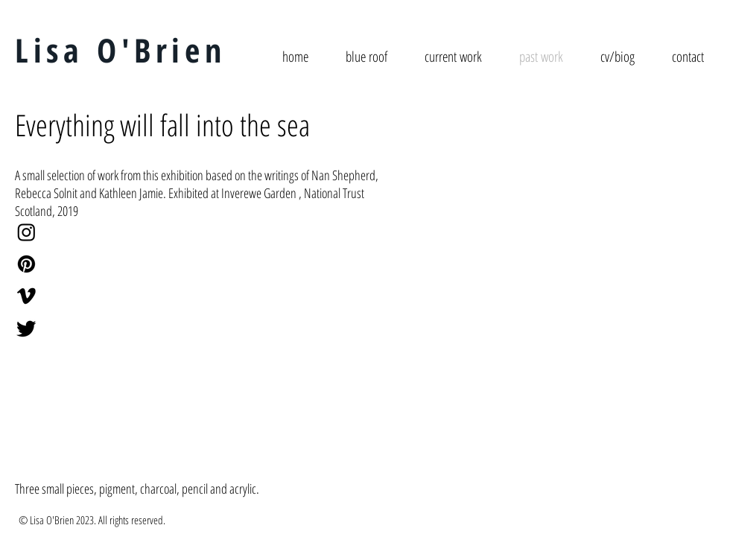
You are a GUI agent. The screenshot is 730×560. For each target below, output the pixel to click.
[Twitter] (26, 328)
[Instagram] (26, 232)
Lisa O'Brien (120, 50)
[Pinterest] (26, 264)
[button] (128, 346)
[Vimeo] (26, 296)
